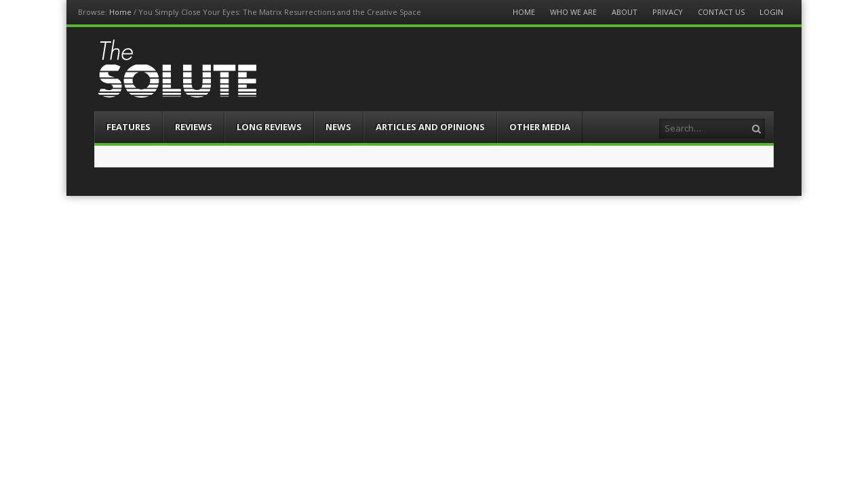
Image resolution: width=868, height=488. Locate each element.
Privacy (668, 12)
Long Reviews (269, 127)
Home (120, 12)
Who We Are (573, 12)
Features (129, 127)
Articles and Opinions (430, 127)
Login (771, 12)
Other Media (540, 127)
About (625, 12)
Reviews (194, 127)
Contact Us (721, 12)
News (338, 127)
